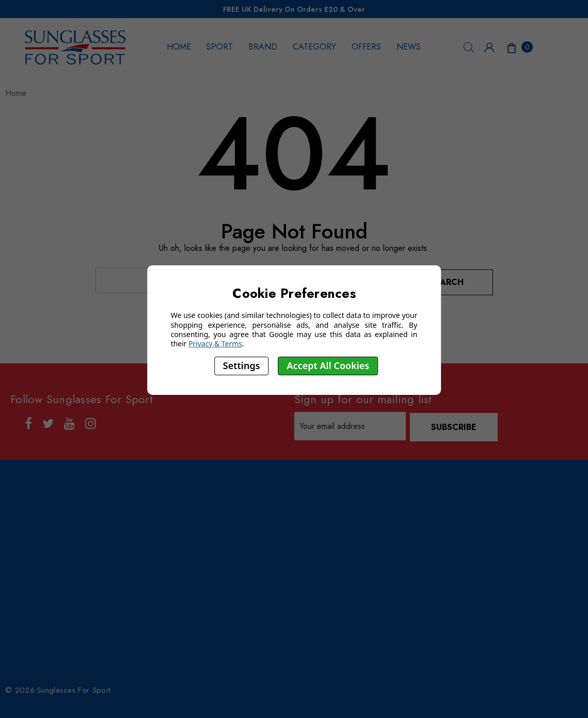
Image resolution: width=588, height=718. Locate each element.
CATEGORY (314, 47)
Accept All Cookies (328, 365)
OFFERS (366, 47)
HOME (179, 47)
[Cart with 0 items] (519, 47)
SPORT (220, 47)
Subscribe (455, 424)
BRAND (263, 47)
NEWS (409, 47)
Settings (242, 365)
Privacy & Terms (215, 344)
